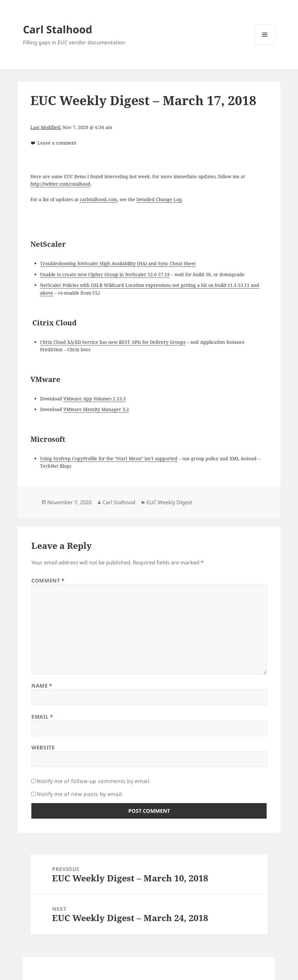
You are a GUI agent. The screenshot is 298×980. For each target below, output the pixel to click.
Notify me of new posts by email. (80, 794)
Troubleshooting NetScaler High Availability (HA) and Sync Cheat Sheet (118, 263)
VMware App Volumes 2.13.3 (95, 399)
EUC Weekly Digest (169, 502)
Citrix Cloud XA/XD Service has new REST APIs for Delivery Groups (113, 342)
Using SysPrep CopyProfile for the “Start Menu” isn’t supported (109, 458)
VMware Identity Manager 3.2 (96, 409)
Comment (48, 581)
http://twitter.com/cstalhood (60, 184)
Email (42, 717)
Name (42, 686)
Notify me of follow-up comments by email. (94, 781)
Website (43, 747)
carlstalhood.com (98, 199)
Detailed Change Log (159, 199)
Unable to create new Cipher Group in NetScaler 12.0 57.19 (105, 274)
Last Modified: (46, 127)
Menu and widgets (265, 45)
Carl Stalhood (58, 29)
